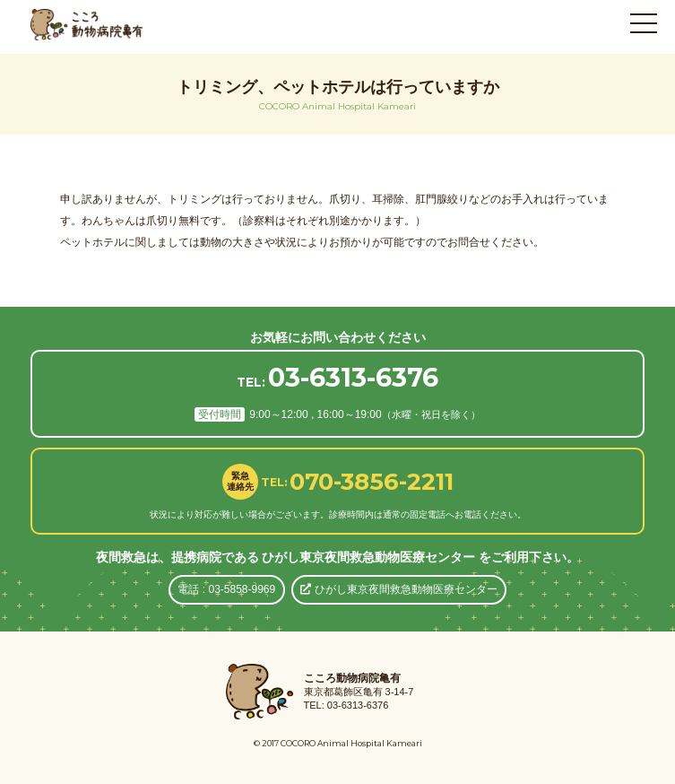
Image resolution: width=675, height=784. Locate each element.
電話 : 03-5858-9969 (226, 589)
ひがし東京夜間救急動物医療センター (398, 589)
